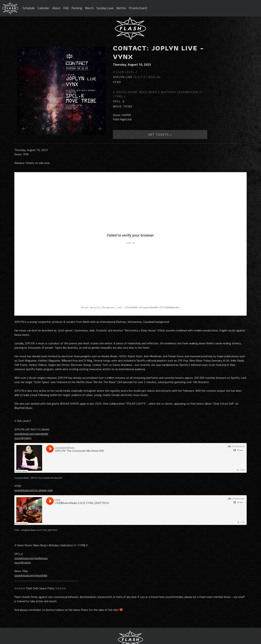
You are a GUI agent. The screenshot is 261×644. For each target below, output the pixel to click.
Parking (77, 8)
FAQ (66, 8)
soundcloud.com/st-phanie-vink (33, 490)
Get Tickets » (160, 135)
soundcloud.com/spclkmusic (31, 558)
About (56, 8)
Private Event (138, 8)
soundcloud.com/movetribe (31, 575)
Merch (89, 8)
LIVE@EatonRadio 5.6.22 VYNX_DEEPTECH (39, 530)
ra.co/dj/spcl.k (23, 562)
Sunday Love (105, 8)
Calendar (43, 8)
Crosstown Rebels (22, 478)
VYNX (17, 530)
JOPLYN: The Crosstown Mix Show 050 (46, 478)
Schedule (29, 8)
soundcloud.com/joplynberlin (31, 434)
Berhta (121, 8)
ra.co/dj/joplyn (23, 438)
